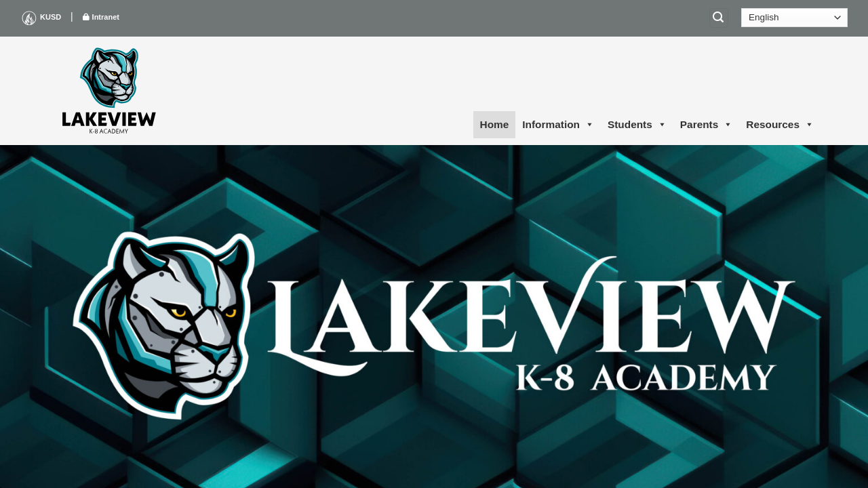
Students (637, 125)
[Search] (719, 18)
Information (558, 125)
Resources (780, 125)
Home (495, 124)
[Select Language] (794, 18)
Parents (706, 125)
